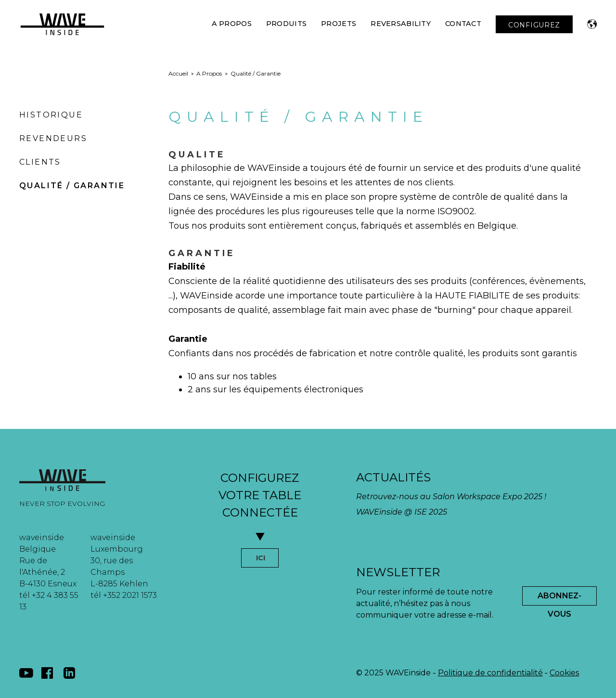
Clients (40, 162)
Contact (463, 24)
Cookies (564, 673)
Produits (286, 24)
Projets (339, 24)
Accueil (178, 73)
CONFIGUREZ (534, 25)
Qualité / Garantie (72, 186)
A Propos (232, 24)
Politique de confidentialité (490, 673)
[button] (592, 24)
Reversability (401, 24)
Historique (51, 115)
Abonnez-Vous (559, 598)
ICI (261, 558)
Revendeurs (53, 138)
